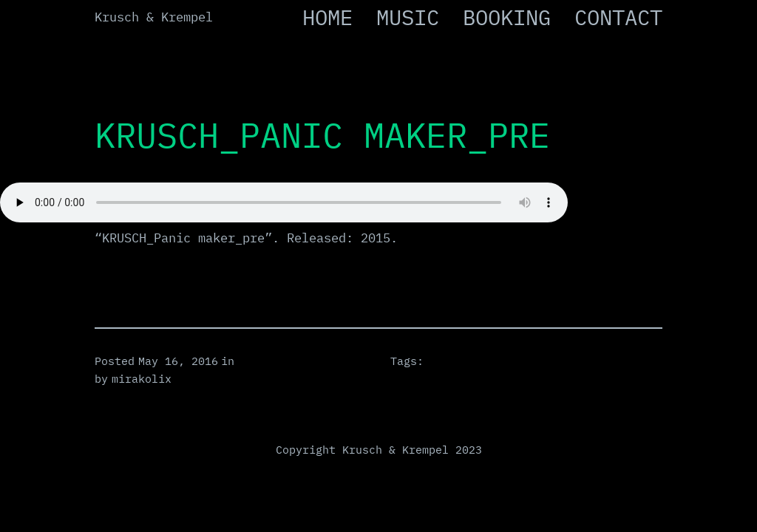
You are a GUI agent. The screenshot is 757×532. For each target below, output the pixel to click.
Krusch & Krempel (154, 17)
